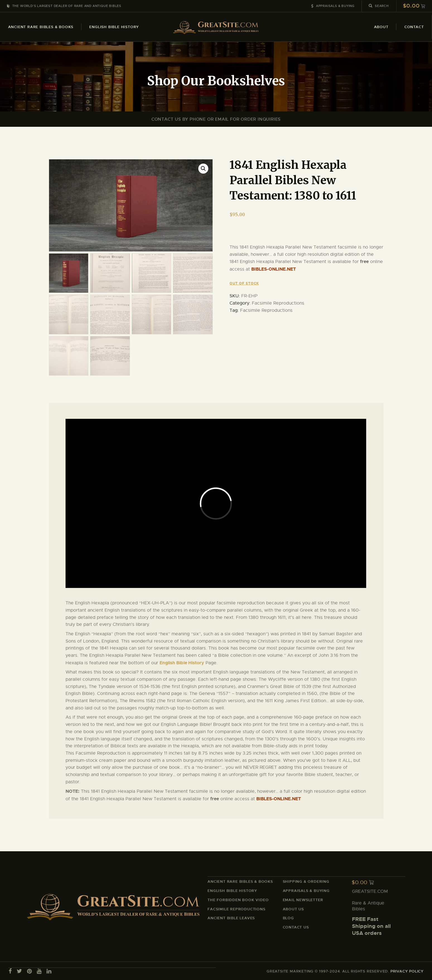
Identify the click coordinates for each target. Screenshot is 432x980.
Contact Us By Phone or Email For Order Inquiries (216, 119)
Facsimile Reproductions (278, 303)
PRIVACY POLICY (407, 971)
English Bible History (182, 662)
